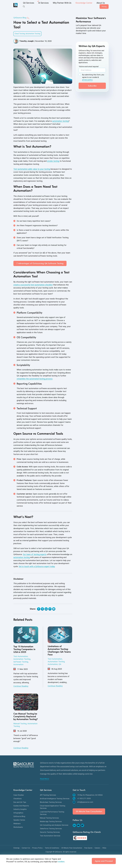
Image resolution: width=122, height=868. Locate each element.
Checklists (18, 799)
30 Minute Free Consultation (89, 811)
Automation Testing (33, 34)
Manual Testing (20, 724)
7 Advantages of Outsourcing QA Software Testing (40, 263)
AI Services (40, 5)
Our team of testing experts (35, 554)
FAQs (104, 848)
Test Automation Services (50, 836)
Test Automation (21, 656)
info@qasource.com (83, 802)
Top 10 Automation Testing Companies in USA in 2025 (24, 649)
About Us (86, 5)
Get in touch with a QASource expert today (37, 566)
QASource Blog (20, 18)
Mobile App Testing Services (51, 821)
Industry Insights (20, 809)
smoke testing (53, 161)
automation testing (60, 121)
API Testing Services (48, 795)
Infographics (18, 813)
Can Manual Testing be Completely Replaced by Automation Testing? (26, 716)
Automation (18, 664)
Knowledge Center (73, 5)
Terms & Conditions (52, 848)
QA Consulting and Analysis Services (54, 825)
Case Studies (19, 795)
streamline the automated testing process (35, 379)
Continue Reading (21, 686)
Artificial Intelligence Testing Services (55, 799)
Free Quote (88, 848)
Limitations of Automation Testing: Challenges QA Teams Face (59, 650)
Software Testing (21, 662)
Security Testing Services (50, 832)
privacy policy (87, 80)
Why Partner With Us (55, 5)
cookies (61, 862)
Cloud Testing (20, 34)
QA (60, 664)
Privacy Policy (37, 848)
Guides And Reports (21, 806)
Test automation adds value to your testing (32, 169)
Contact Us (26, 848)
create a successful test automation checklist (33, 285)
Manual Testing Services (49, 818)
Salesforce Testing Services (51, 829)
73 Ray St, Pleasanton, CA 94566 (88, 795)
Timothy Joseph (27, 41)
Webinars (17, 824)
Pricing (104, 5)
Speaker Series (19, 820)
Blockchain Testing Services (51, 802)
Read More (45, 779)
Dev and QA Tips (20, 802)
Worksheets (18, 827)
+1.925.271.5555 (82, 798)
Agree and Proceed (104, 861)
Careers (97, 848)
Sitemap (16, 848)
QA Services (27, 5)
